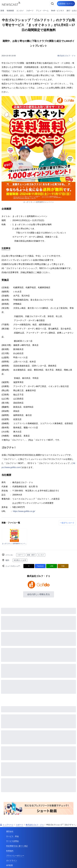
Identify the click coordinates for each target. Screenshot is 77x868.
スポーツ (30, 11)
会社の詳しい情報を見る (39, 594)
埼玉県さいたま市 (20, 560)
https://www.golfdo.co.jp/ (24, 511)
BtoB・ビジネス (58, 11)
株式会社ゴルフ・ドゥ (66, 56)
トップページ (7, 825)
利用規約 (10, 851)
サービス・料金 (12, 836)
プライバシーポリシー (15, 856)
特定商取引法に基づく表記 (17, 846)
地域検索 (10, 11)
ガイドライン (12, 861)
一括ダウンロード (67, 523)
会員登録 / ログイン (66, 4)
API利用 (9, 865)
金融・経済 (31, 555)
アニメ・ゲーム (42, 11)
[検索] (52, 4)
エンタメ (20, 11)
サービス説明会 (12, 841)
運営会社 (10, 831)
